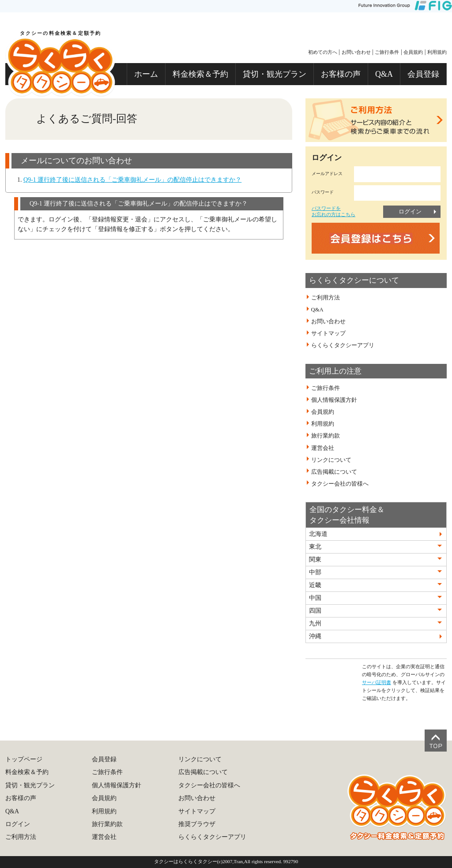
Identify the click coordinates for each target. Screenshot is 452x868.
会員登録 (423, 74)
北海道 (318, 534)
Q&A (384, 74)
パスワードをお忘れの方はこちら (333, 211)
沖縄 (315, 636)
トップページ (24, 759)
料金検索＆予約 (200, 74)
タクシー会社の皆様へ (340, 484)
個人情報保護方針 (334, 400)
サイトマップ (328, 333)
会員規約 (413, 52)
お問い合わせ (356, 52)
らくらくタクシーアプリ (343, 345)
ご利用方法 (326, 298)
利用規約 (437, 52)
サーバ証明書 (377, 682)
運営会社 (323, 448)
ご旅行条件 (387, 52)
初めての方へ (323, 52)
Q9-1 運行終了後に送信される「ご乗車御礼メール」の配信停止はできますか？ (132, 180)
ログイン (410, 211)
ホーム (146, 74)
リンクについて (331, 460)
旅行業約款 (326, 436)
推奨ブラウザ (197, 824)
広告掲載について (334, 472)
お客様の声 (341, 74)
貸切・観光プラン (275, 74)
